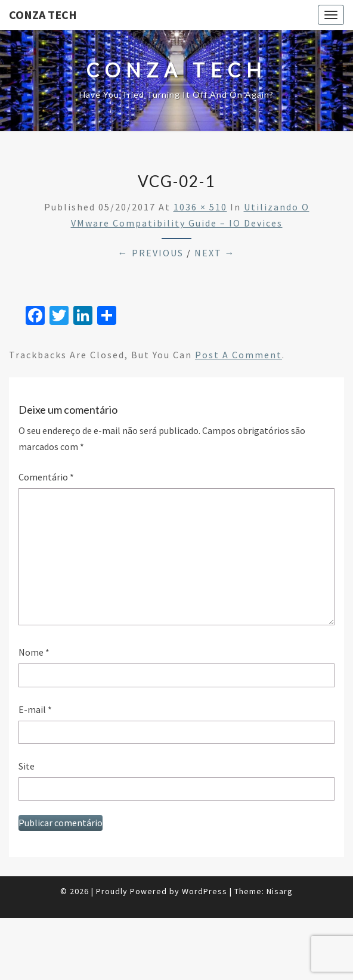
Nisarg (280, 891)
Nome (34, 652)
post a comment (239, 355)
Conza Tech (43, 15)
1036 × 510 (200, 207)
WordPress (205, 891)
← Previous (151, 253)
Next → (215, 253)
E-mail (35, 709)
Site (27, 766)
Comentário (46, 477)
